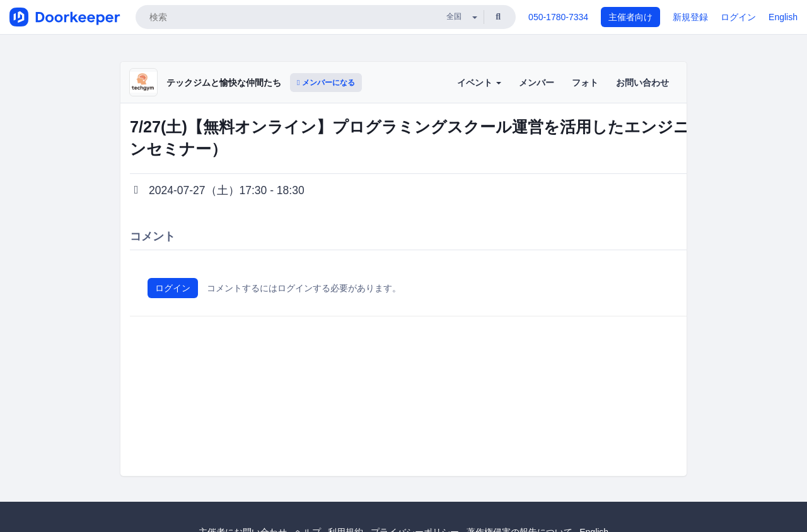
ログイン (738, 17)
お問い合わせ (642, 83)
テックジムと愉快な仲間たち (224, 83)
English (783, 17)
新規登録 (690, 17)
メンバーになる (326, 83)
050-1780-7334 (558, 17)
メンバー (537, 83)
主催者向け (630, 17)
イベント (479, 83)
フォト (585, 83)
